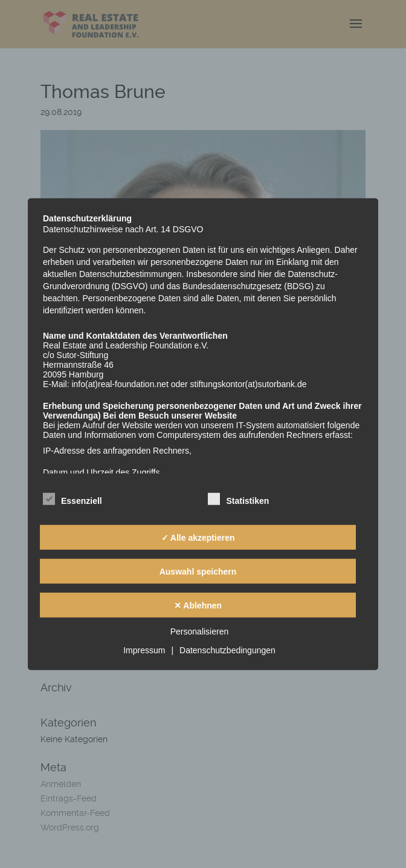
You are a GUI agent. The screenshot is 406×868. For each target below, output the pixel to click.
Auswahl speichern (198, 571)
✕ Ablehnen (198, 605)
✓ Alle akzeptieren (198, 537)
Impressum (144, 650)
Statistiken (238, 499)
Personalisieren (200, 631)
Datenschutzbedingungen (227, 650)
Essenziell (72, 499)
